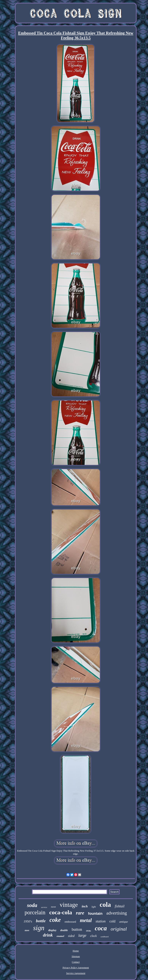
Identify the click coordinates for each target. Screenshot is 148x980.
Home (76, 951)
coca (101, 928)
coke (55, 920)
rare (80, 913)
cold (112, 921)
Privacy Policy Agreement (76, 968)
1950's (28, 921)
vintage (69, 905)
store (27, 930)
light (94, 907)
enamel (60, 936)
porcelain (35, 912)
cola (105, 905)
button (77, 929)
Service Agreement (76, 973)
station (101, 921)
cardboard (105, 937)
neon (53, 907)
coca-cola (61, 912)
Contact (76, 962)
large (82, 935)
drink (48, 935)
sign (39, 928)
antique (124, 922)
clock (93, 936)
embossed (70, 922)
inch (85, 906)
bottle (41, 921)
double (64, 930)
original (119, 929)
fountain (95, 913)
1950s (88, 931)
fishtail (120, 906)
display (52, 930)
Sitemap (76, 956)
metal (86, 920)
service (44, 907)
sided (71, 936)
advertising (117, 913)
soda (32, 905)
